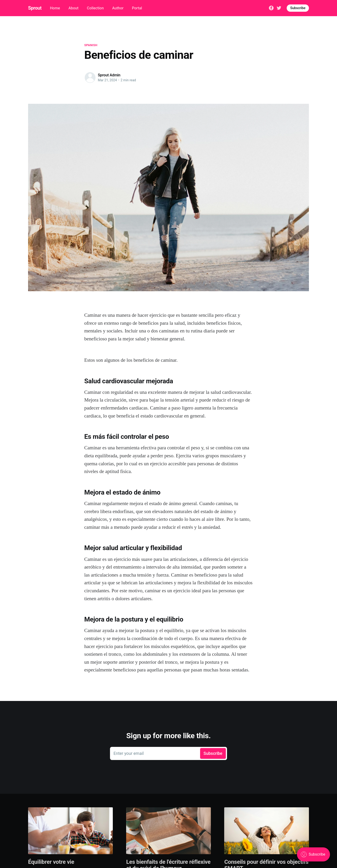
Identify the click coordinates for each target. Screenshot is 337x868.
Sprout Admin (109, 75)
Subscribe (298, 8)
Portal (137, 8)
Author (118, 8)
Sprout (35, 8)
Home (55, 8)
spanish (91, 45)
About (73, 8)
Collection (95, 8)
